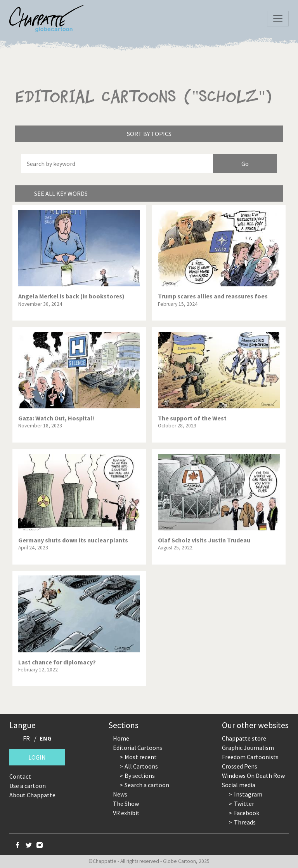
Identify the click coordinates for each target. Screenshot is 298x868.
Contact (20, 776)
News (120, 794)
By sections (140, 776)
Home (121, 738)
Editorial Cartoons (138, 748)
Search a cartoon (147, 785)
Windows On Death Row (253, 776)
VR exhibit (126, 813)
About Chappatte (32, 795)
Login (37, 757)
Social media (239, 785)
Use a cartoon (28, 786)
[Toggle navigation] (278, 19)
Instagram (248, 794)
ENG (46, 738)
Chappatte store (244, 738)
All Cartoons (141, 766)
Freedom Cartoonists (250, 757)
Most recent (141, 757)
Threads (245, 822)
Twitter (244, 804)
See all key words (61, 193)
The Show (126, 804)
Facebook (247, 813)
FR (26, 738)
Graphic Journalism (248, 748)
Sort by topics (149, 134)
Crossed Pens (240, 766)
